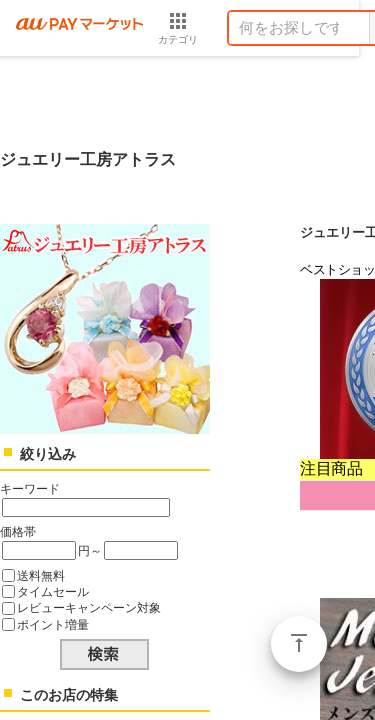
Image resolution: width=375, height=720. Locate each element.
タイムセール (53, 591)
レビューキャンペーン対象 (89, 607)
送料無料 (41, 575)
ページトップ (299, 644)
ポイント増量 (53, 624)
